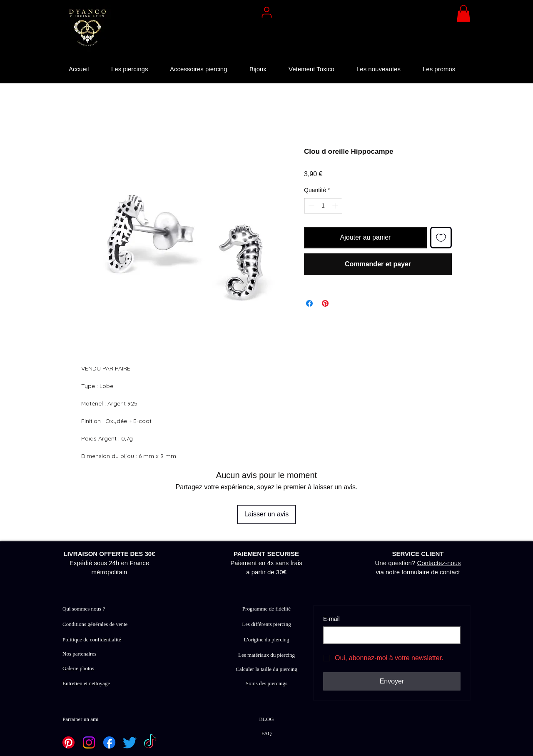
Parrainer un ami (81, 719)
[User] (266, 12)
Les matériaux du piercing (266, 655)
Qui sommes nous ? (84, 609)
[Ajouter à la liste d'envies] (441, 238)
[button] (463, 14)
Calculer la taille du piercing (266, 669)
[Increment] (336, 206)
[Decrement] (310, 206)
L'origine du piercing (266, 640)
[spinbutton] (323, 206)
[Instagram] (89, 742)
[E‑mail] (389, 635)
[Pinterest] (68, 742)
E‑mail (331, 619)
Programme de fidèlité (266, 609)
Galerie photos (78, 668)
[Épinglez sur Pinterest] (325, 303)
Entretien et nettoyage (86, 683)
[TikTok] (150, 742)
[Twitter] (130, 742)
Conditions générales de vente (95, 624)
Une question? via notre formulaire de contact (418, 563)
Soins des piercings (266, 683)
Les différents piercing (266, 624)
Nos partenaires (79, 654)
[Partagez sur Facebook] (309, 303)
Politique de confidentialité (92, 640)
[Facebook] (109, 742)
